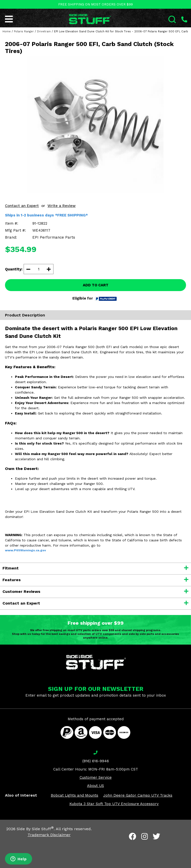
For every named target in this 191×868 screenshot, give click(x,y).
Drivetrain (44, 31)
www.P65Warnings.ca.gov (25, 550)
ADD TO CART (96, 285)
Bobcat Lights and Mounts (74, 795)
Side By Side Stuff (35, 829)
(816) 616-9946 (96, 761)
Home (7, 31)
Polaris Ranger (24, 31)
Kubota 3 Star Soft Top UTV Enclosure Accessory (114, 804)
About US (95, 786)
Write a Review (62, 206)
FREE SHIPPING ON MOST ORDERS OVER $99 (95, 4)
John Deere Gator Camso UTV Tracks (138, 795)
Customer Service (96, 777)
